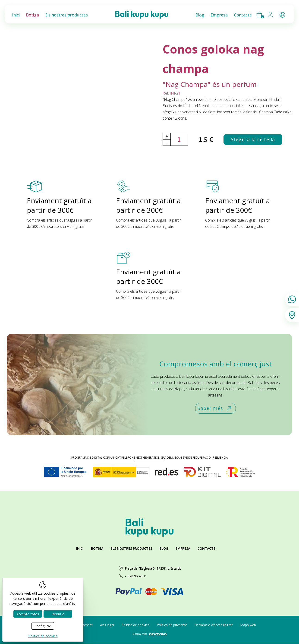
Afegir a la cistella (253, 140)
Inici (80, 549)
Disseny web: (150, 634)
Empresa (183, 549)
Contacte (206, 549)
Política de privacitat (172, 625)
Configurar (43, 626)
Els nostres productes (131, 549)
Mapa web (248, 625)
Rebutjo (58, 614)
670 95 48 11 (137, 576)
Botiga (97, 549)
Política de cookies (135, 625)
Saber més (215, 409)
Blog (164, 549)
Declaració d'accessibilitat (214, 625)
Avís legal (107, 625)
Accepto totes (28, 614)
